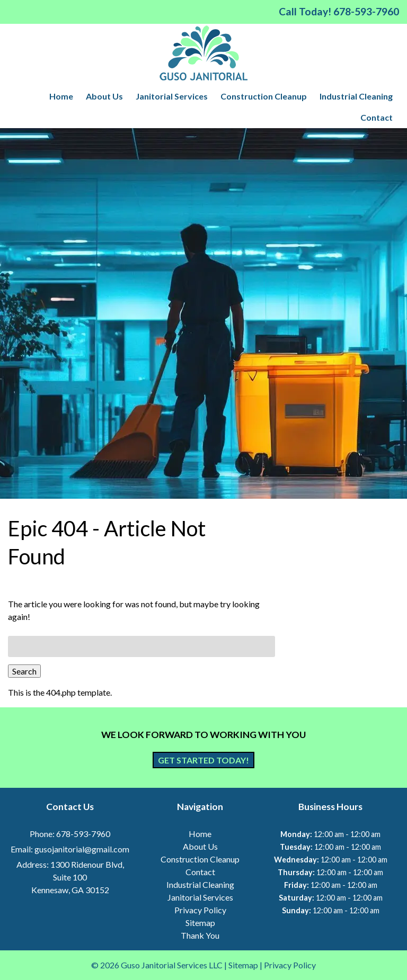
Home (61, 96)
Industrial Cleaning (356, 96)
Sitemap (200, 923)
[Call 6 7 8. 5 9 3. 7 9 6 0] (366, 11)
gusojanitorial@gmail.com (82, 849)
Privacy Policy (200, 910)
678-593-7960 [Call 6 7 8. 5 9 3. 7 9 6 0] (83, 834)
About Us (104, 96)
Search (24, 671)
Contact (377, 117)
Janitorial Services (172, 96)
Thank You (200, 935)
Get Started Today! (203, 760)
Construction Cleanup (264, 96)
